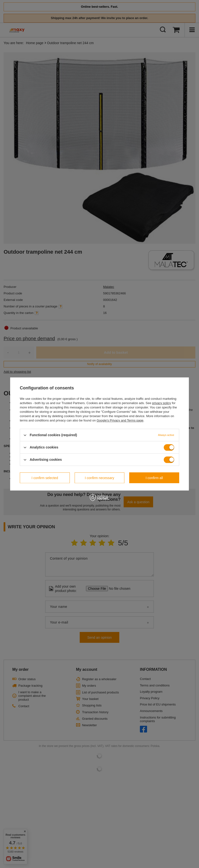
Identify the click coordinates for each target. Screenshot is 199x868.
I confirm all (154, 478)
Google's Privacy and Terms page (120, 420)
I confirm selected (45, 478)
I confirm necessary (99, 478)
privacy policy (162, 403)
